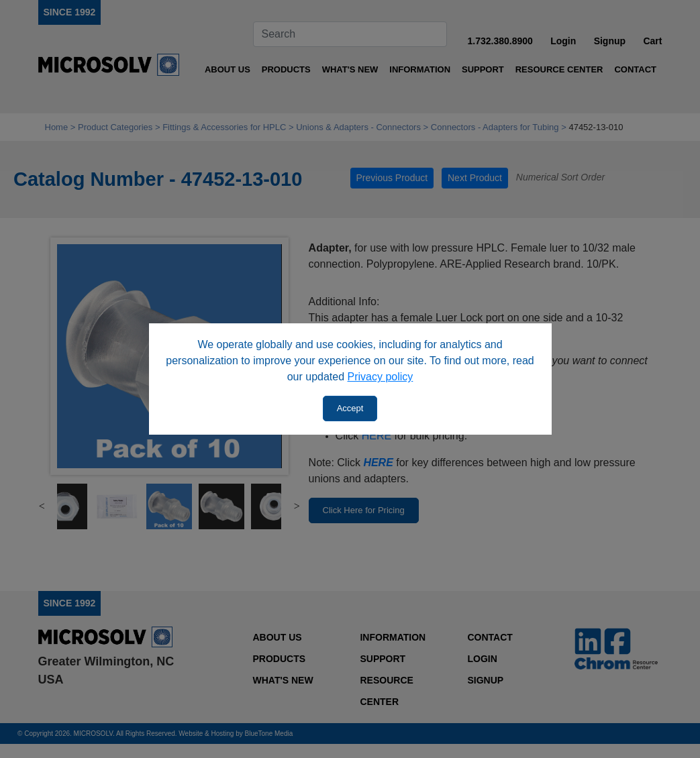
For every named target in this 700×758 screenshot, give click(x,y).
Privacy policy (381, 377)
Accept (350, 408)
